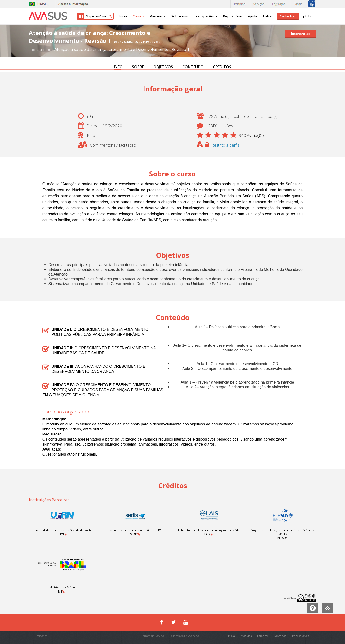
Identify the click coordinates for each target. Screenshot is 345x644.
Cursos (138, 16)
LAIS (207, 534)
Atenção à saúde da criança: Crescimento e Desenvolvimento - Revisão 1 (122, 49)
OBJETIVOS (163, 67)
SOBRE (138, 67)
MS (60, 591)
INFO (118, 67)
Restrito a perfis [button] (226, 145)
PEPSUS (283, 538)
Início (122, 16)
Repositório (232, 16)
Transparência (205, 16)
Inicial (232, 636)
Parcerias (42, 636)
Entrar (268, 16)
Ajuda (252, 16)
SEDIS (133, 534)
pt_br (308, 16)
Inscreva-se (301, 34)
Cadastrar (288, 16)
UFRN (60, 534)
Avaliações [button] (257, 135)
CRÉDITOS (222, 67)
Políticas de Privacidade (184, 636)
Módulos (46, 50)
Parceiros (157, 16)
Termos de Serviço (153, 636)
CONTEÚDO (193, 67)
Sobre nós (179, 16)
